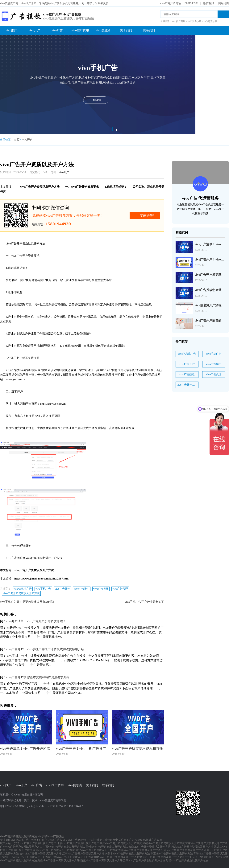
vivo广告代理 (120, 589)
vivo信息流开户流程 (208, 305)
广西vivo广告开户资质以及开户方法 (64, 847)
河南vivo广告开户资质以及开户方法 (54, 850)
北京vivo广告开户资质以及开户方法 (78, 843)
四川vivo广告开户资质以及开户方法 (201, 857)
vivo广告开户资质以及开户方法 (21, 593)
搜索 (223, 14)
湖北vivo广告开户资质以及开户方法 (97, 850)
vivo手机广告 (43, 589)
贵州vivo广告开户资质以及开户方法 (107, 847)
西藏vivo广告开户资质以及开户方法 (101, 860)
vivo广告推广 (82, 589)
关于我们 (126, 30)
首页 (17, 140)
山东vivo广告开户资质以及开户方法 (30, 857)
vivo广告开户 (62, 589)
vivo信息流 (103, 30)
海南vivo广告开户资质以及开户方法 (150, 847)
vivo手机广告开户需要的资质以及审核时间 (27, 602)
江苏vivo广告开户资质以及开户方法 (182, 850)
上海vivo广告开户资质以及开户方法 (73, 857)
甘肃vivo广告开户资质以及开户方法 (206, 843)
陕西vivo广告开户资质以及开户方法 (158, 857)
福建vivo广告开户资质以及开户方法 (164, 843)
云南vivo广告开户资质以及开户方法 (144, 860)
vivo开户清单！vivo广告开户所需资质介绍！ (36, 621)
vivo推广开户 (39, 840)
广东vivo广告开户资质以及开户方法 (21, 847)
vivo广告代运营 (77, 840)
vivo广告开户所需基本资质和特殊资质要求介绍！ (39, 677)
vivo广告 (57, 30)
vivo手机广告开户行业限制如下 (144, 602)
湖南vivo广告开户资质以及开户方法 (139, 850)
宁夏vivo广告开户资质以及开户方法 (172, 854)
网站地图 (224, 3)
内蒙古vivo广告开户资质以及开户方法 (127, 854)
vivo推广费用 (80, 30)
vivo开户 (34, 30)
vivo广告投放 (101, 589)
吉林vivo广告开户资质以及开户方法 (41, 854)
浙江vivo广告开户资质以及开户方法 (187, 860)
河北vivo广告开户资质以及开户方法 (192, 847)
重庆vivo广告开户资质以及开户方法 (121, 843)
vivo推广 (11, 30)
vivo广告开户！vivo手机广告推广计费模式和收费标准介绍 (45, 649)
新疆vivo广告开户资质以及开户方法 (58, 860)
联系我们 (149, 30)
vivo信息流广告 (23, 589)
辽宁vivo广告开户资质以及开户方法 (83, 854)
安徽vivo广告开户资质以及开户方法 (35, 843)
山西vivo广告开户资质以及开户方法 (115, 857)
